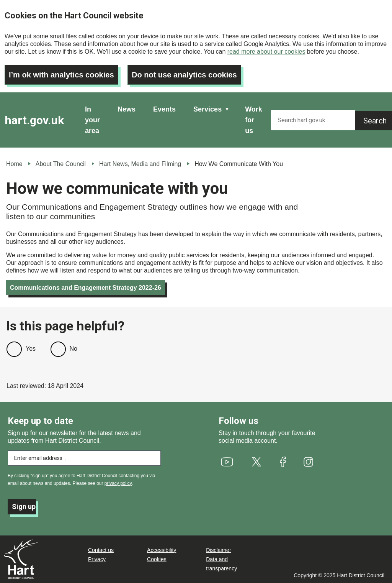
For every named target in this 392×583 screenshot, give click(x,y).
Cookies (157, 559)
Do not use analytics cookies (184, 75)
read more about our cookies (266, 52)
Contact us (101, 550)
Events (164, 109)
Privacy (97, 559)
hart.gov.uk (34, 120)
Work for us (254, 120)
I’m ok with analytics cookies (61, 75)
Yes (31, 349)
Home (14, 164)
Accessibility (162, 550)
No (73, 349)
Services (207, 109)
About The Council (61, 164)
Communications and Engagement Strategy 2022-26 (86, 288)
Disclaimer (218, 550)
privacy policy (118, 483)
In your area (92, 120)
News (127, 109)
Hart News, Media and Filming (140, 164)
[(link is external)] (227, 462)
